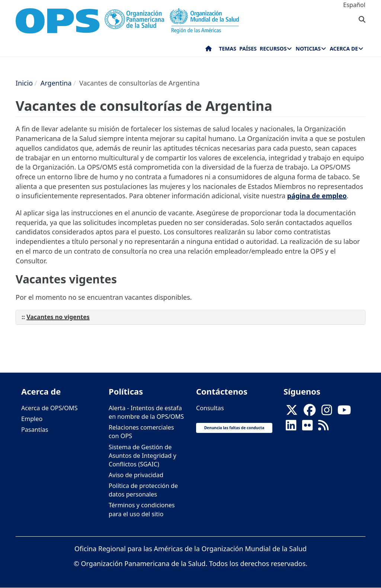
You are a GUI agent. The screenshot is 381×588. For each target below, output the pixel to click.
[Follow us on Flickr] (307, 428)
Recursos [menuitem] (273, 49)
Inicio (24, 83)
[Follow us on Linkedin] (291, 428)
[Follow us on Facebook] (310, 412)
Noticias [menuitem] (308, 49)
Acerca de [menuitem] (344, 49)
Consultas (210, 408)
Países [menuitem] (248, 49)
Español (354, 5)
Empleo (32, 419)
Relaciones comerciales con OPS (141, 432)
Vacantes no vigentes (58, 317)
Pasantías (35, 430)
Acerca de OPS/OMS (49, 408)
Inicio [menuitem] (209, 50)
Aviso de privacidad (136, 475)
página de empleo (317, 196)
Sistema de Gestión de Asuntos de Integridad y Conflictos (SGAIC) (143, 456)
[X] (292, 412)
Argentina (56, 83)
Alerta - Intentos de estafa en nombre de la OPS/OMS (146, 412)
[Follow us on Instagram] (327, 412)
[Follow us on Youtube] (344, 412)
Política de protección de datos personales (143, 490)
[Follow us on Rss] (323, 428)
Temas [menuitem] (228, 49)
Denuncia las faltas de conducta (234, 428)
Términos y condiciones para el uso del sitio (142, 509)
